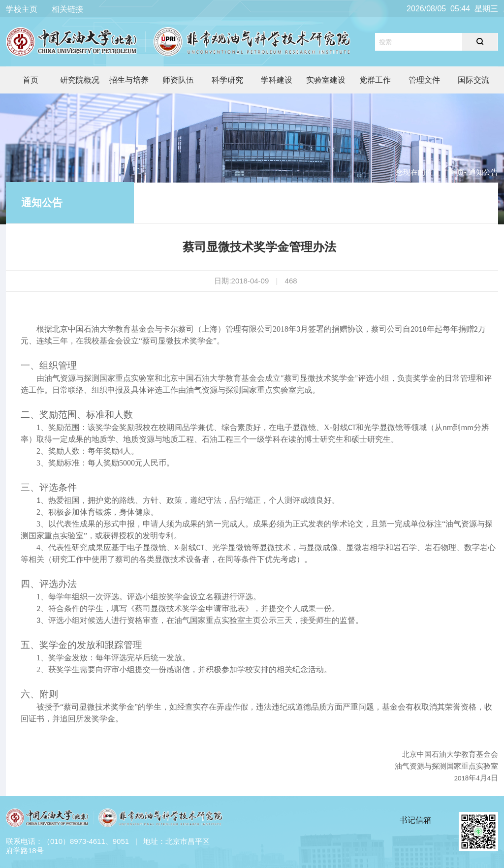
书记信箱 (415, 820)
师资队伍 (178, 80)
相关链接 (67, 9)
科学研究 (227, 80)
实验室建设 (326, 80)
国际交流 (473, 80)
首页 (31, 80)
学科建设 (277, 80)
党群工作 (375, 80)
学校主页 (22, 9)
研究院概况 (80, 80)
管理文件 (424, 80)
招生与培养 (129, 80)
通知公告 (42, 202)
